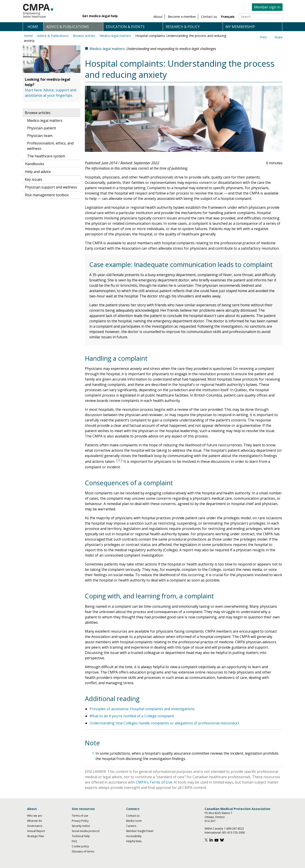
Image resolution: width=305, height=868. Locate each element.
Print (263, 37)
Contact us (133, 816)
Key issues (34, 179)
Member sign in (267, 7)
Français (228, 17)
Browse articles (84, 36)
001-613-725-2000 (233, 833)
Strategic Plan (36, 836)
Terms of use (80, 816)
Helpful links (134, 841)
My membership (240, 27)
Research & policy (183, 27)
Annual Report (36, 831)
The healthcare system (46, 156)
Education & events (125, 27)
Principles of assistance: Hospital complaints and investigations (142, 709)
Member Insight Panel (140, 831)
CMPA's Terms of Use (154, 782)
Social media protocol (86, 831)
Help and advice (38, 172)
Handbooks (35, 164)
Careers (131, 826)
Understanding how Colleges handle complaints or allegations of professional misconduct (164, 723)
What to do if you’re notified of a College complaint (132, 716)
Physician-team (40, 136)
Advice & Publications (53, 36)
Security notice (81, 826)
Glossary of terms (83, 851)
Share (278, 37)
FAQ (74, 841)
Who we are (35, 816)
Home (33, 27)
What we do (35, 821)
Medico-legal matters (115, 36)
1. (94, 753)
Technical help (81, 836)
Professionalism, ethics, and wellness (50, 146)
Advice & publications (68, 27)
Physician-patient (42, 128)
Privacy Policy (80, 821)
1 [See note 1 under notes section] (119, 460)
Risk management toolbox (47, 195)
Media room (134, 821)
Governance (35, 826)
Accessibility (134, 836)
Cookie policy (80, 846)
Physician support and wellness (51, 187)
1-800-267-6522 (234, 829)
